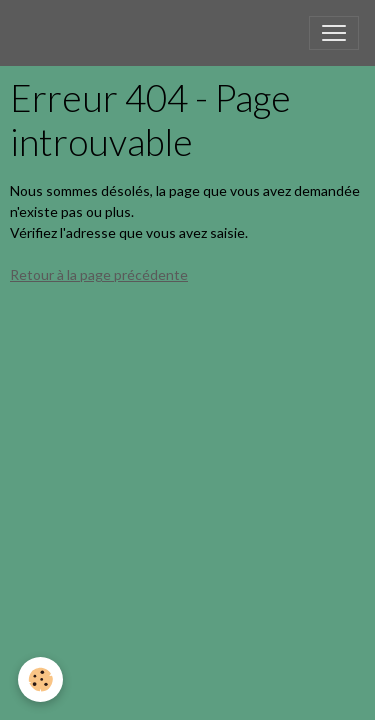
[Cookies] (40, 679)
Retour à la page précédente (99, 274)
